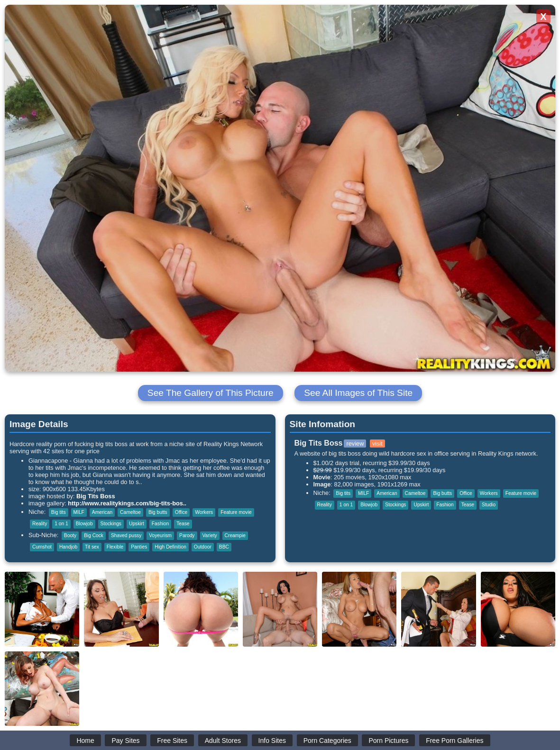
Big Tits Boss (96, 496)
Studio (489, 505)
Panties (139, 547)
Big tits (59, 512)
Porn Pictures (388, 741)
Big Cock (94, 535)
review (355, 444)
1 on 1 (61, 524)
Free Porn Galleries (454, 741)
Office (181, 512)
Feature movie (236, 512)
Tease (183, 524)
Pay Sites (125, 741)
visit (377, 444)
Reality (40, 524)
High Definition (170, 547)
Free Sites (172, 741)
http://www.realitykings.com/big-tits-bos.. (127, 503)
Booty (70, 535)
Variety (210, 535)
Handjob (68, 547)
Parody (187, 535)
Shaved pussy (126, 535)
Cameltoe (130, 512)
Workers (204, 512)
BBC (224, 547)
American (102, 512)
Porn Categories (327, 741)
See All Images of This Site (358, 393)
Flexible (115, 547)
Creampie (235, 535)
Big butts (158, 512)
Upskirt (137, 524)
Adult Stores (223, 741)
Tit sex (92, 547)
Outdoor (203, 547)
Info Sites (272, 741)
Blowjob (84, 524)
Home (85, 741)
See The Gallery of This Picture (211, 393)
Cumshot (42, 547)
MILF (79, 512)
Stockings (111, 524)
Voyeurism (160, 535)
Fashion (160, 524)
